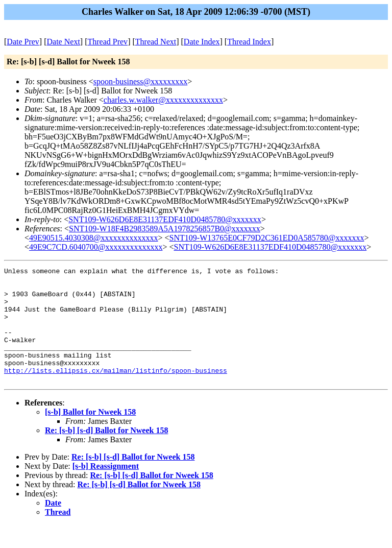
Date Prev (23, 42)
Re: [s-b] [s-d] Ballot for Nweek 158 (106, 453)
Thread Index (249, 42)
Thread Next (156, 42)
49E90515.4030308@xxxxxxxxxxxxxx (94, 238)
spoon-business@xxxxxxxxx (141, 81)
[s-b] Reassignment (106, 489)
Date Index (202, 42)
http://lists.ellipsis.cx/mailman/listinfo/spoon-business (116, 392)
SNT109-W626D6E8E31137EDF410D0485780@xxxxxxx (165, 219)
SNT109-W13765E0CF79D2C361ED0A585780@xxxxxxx (267, 238)
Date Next (64, 42)
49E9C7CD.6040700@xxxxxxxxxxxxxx (96, 247)
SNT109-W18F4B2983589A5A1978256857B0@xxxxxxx (165, 229)
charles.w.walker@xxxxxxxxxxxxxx (163, 100)
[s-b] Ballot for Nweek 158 (90, 435)
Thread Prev (107, 42)
